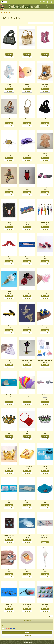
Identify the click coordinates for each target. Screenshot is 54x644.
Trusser (45, 291)
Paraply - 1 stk (45, 222)
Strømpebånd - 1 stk (9, 501)
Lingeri (27, 188)
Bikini (9, 570)
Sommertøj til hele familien (45, 360)
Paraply (27, 257)
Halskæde (9, 222)
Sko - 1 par (45, 604)
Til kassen (27, 633)
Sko (9, 257)
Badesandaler (45, 188)
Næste (51, 616)
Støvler (45, 50)
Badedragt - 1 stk (27, 395)
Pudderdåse (45, 395)
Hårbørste (27, 222)
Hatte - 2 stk (27, 153)
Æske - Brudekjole (27, 466)
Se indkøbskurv (27, 635)
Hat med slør (27, 535)
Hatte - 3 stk (27, 291)
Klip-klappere (45, 326)
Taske (9, 50)
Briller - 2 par (9, 604)
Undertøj (9, 84)
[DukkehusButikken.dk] (27, 7)
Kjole (9, 360)
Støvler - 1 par (45, 535)
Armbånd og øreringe (9, 535)
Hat (9, 153)
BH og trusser (27, 326)
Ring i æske (45, 84)
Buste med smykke (27, 360)
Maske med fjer (27, 604)
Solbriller (27, 84)
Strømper (27, 570)
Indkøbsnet (27, 119)
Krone (9, 432)
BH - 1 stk (45, 466)
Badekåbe (45, 153)
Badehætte (9, 395)
